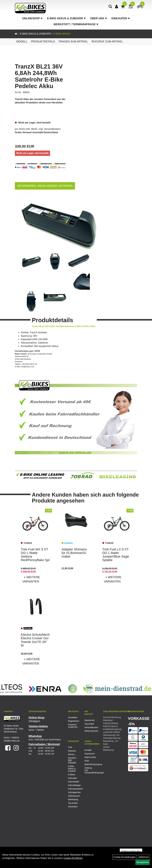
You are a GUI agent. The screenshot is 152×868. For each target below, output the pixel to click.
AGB (87, 761)
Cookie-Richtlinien (73, 858)
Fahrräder (73, 778)
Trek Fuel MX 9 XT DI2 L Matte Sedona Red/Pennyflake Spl (35, 555)
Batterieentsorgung (89, 764)
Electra (71, 754)
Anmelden (73, 717)
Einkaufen (121, 18)
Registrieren (73, 721)
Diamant (72, 751)
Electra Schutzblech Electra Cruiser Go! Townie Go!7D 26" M (35, 640)
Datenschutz (89, 757)
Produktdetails (43, 42)
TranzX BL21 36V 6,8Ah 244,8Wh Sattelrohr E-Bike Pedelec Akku (39, 76)
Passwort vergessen (73, 726)
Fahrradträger (74, 785)
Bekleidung (73, 799)
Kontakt (88, 750)
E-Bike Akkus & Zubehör (66, 18)
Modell (22, 42)
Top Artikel (89, 724)
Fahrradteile (74, 782)
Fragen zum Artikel (73, 42)
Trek (70, 747)
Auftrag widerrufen (131, 851)
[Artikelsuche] (110, 7)
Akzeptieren (143, 862)
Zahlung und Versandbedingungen (89, 770)
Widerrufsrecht (89, 731)
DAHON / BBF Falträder (72, 760)
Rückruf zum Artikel (107, 42)
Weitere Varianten (31, 579)
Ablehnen (144, 857)
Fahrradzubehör (74, 789)
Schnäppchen (74, 792)
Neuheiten (73, 807)
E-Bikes (72, 775)
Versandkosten (52, 129)
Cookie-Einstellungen (124, 857)
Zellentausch (74, 796)
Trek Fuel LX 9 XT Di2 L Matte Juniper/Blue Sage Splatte (116, 555)
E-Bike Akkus (62, 34)
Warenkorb (89, 720)
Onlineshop (32, 18)
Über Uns (99, 18)
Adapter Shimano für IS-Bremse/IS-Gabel (74, 553)
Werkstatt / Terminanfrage (76, 24)
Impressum (89, 754)
